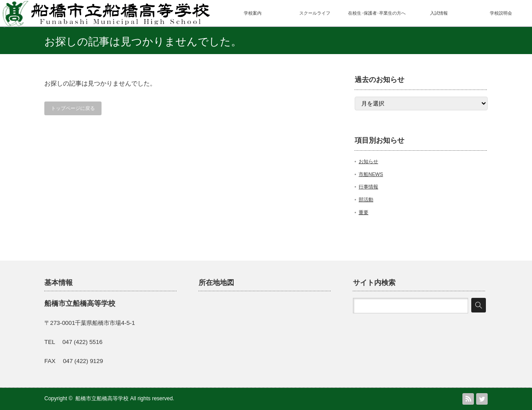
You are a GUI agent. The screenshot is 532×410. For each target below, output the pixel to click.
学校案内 (253, 13)
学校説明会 (501, 13)
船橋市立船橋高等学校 (102, 398)
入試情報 (439, 13)
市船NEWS (371, 174)
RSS (468, 399)
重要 (364, 212)
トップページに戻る (73, 108)
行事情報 (368, 187)
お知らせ (368, 161)
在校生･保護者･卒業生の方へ (377, 13)
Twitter (482, 399)
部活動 (366, 199)
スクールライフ (315, 13)
